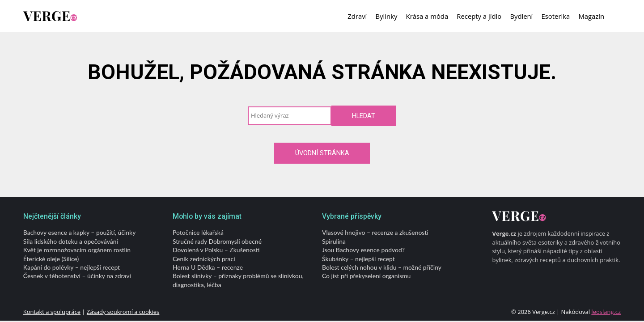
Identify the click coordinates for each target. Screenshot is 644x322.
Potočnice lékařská (198, 232)
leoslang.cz (606, 312)
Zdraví (357, 16)
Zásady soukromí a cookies (123, 312)
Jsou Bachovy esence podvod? (363, 250)
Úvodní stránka (322, 153)
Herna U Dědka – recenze (208, 267)
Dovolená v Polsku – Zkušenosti (216, 250)
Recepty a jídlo (479, 16)
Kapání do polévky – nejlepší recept (72, 267)
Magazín (591, 16)
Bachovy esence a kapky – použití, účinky (80, 232)
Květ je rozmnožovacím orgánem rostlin (77, 250)
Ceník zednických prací (204, 258)
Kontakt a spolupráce (52, 312)
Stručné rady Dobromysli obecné (217, 241)
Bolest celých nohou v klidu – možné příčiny (382, 267)
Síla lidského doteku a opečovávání (71, 241)
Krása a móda (427, 16)
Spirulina (334, 241)
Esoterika (556, 16)
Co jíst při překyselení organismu (366, 276)
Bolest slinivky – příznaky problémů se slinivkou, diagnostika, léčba (238, 280)
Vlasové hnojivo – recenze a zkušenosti (375, 232)
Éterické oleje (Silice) (51, 258)
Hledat (364, 116)
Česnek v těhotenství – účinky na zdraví (77, 276)
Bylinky (387, 16)
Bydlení (521, 16)
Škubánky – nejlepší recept (358, 258)
